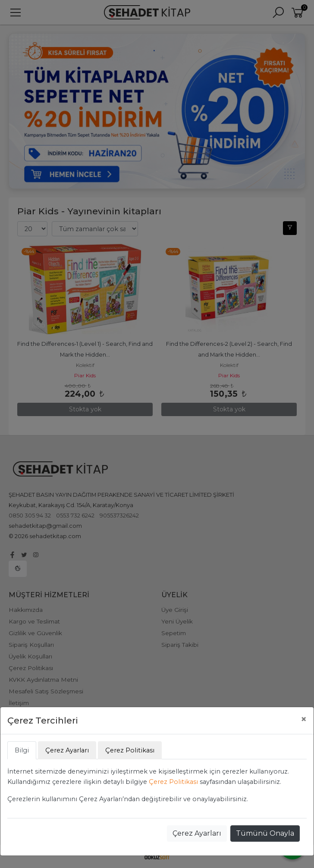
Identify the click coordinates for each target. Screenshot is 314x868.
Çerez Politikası (173, 782)
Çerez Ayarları (197, 833)
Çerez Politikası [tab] (130, 750)
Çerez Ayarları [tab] (67, 750)
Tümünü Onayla (265, 833)
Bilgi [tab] (22, 750)
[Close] (304, 719)
